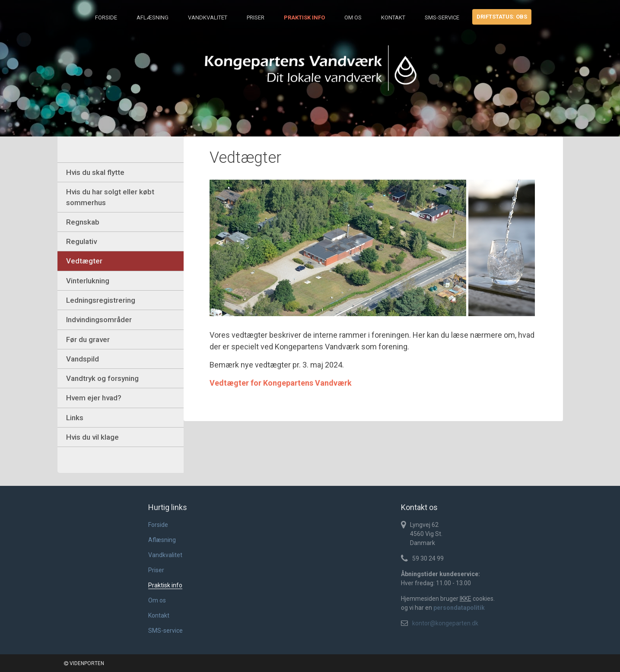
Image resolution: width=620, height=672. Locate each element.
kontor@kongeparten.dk (445, 623)
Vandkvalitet (208, 17)
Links (75, 418)
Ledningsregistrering (101, 300)
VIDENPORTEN (84, 663)
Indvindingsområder (99, 320)
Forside (106, 17)
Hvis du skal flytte (95, 172)
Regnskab (83, 222)
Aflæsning (153, 17)
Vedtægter (84, 261)
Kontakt (393, 17)
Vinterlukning (88, 281)
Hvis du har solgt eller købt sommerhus (110, 197)
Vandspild (83, 359)
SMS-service (442, 17)
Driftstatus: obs (502, 17)
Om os (353, 17)
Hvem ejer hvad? (94, 398)
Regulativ (81, 241)
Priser (256, 17)
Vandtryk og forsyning (102, 378)
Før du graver (88, 339)
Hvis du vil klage (92, 437)
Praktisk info (304, 17)
